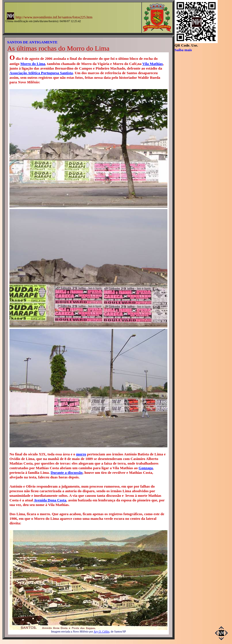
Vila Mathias (153, 64)
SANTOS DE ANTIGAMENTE (32, 42)
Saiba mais (183, 50)
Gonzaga (146, 468)
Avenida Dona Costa (50, 500)
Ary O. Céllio (101, 631)
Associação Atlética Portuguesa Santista (41, 73)
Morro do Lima (33, 64)
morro (81, 454)
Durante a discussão (66, 473)
